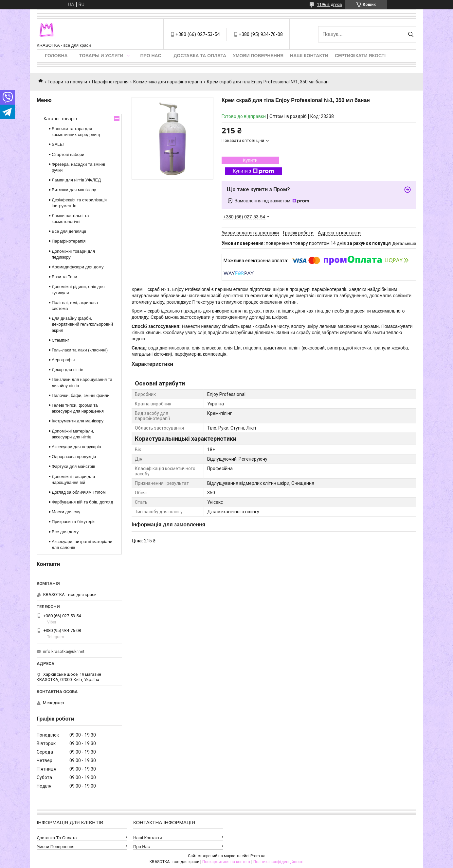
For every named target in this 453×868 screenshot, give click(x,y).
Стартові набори (68, 154)
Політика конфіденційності (278, 862)
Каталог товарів (60, 119)
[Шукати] (411, 34)
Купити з (254, 171)
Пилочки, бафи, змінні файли (81, 395)
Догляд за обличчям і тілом (79, 492)
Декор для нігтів (67, 370)
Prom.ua (258, 856)
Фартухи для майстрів (73, 466)
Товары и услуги (101, 56)
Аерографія (63, 360)
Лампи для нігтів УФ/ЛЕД (76, 180)
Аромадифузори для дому (78, 267)
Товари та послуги (67, 82)
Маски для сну (66, 512)
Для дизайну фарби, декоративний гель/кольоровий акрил (82, 324)
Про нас (151, 56)
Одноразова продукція (74, 457)
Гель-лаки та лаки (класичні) (80, 350)
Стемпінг (60, 340)
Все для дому (65, 532)
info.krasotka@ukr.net (64, 651)
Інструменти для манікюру (78, 421)
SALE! (58, 144)
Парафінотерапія (110, 82)
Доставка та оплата (200, 56)
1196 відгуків (330, 5)
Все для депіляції (69, 231)
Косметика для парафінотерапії (168, 82)
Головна (56, 56)
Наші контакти (309, 56)
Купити (250, 160)
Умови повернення (258, 56)
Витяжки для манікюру (74, 190)
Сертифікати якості (360, 56)
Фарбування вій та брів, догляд (82, 502)
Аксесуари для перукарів (76, 447)
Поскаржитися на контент (226, 862)
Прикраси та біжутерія (74, 522)
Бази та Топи (64, 277)
